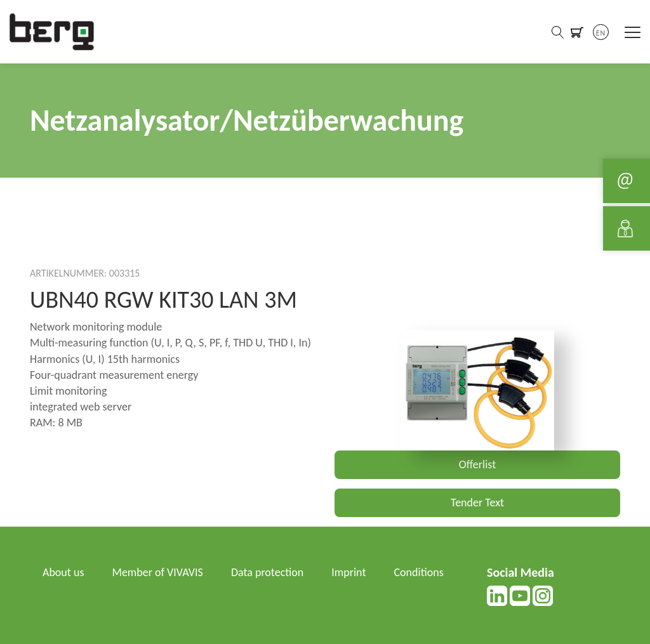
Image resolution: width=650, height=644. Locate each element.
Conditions (419, 572)
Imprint (348, 572)
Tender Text (477, 503)
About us (63, 572)
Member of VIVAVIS (158, 572)
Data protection (267, 572)
